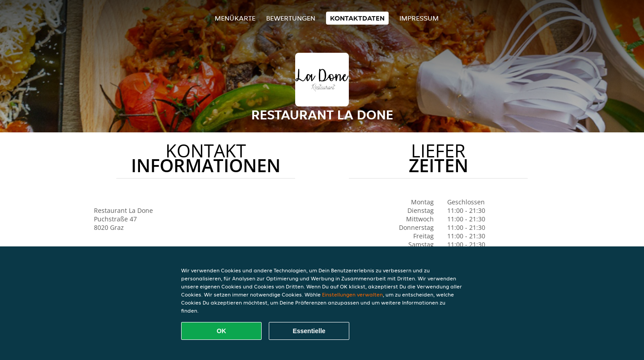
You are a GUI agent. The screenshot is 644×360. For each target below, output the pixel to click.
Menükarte (235, 18)
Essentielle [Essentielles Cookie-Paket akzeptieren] (309, 331)
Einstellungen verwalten (352, 294)
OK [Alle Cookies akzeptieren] (222, 331)
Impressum (419, 18)
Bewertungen (291, 18)
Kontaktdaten (357, 18)
